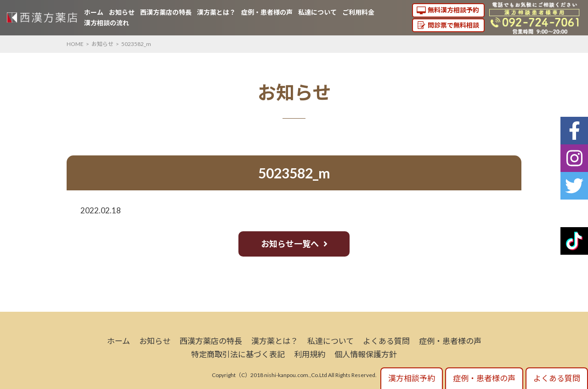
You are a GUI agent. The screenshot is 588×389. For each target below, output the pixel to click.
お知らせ (122, 12)
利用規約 (310, 354)
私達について (317, 12)
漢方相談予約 (412, 378)
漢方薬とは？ (216, 12)
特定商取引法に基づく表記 (238, 354)
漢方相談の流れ (107, 23)
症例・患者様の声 (267, 12)
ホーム (94, 12)
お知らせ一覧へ (290, 244)
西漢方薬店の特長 (166, 12)
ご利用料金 (358, 12)
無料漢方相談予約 (453, 10)
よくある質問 (386, 341)
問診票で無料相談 (453, 25)
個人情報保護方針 (366, 354)
